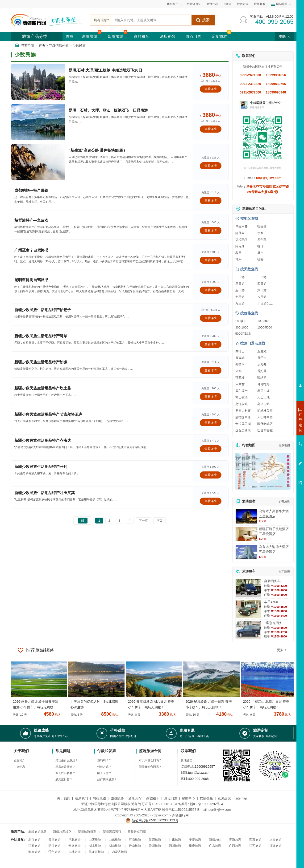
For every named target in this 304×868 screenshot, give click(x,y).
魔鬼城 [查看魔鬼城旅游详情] (240, 358)
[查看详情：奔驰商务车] (248, 588)
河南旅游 (135, 840)
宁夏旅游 (195, 840)
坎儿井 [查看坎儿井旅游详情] (262, 364)
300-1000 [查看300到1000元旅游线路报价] (242, 327)
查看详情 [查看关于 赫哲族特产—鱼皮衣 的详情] (211, 230)
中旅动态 (19, 767)
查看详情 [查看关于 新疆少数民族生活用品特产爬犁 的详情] (211, 344)
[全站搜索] (151, 20)
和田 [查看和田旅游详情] (238, 253)
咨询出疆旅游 (279, 431)
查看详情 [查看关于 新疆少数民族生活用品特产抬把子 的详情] (211, 318)
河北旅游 (75, 840)
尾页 (159, 521)
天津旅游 (54, 840)
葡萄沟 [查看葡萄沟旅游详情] (240, 364)
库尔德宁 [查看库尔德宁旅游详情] (242, 391)
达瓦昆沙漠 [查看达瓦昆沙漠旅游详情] (243, 430)
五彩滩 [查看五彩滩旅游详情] (262, 351)
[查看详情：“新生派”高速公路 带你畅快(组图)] (38, 162)
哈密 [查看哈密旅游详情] (260, 259)
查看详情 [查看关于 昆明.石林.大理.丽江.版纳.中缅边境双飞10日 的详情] (211, 89)
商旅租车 (142, 36)
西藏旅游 (255, 840)
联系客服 (260, 4)
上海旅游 (275, 840)
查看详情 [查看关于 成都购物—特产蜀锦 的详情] (211, 201)
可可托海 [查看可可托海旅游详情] (263, 384)
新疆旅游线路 (62, 832)
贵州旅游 (155, 846)
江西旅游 (255, 846)
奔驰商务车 (272, 581)
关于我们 (64, 798)
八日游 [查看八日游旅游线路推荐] (262, 297)
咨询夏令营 (279, 439)
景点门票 (193, 36)
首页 (70, 36)
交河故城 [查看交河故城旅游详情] (242, 404)
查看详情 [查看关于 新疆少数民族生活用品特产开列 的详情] (211, 475)
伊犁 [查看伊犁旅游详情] (260, 233)
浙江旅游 (54, 846)
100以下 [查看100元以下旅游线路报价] (241, 321)
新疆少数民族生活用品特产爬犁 (41, 336)
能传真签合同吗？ (150, 767)
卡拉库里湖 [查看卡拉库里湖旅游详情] (243, 424)
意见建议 (186, 760)
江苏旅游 (34, 846)
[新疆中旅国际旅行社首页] (48, 20)
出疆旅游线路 (37, 832)
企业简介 (19, 760)
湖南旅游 (115, 846)
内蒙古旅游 (119, 852)
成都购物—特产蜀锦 (31, 190)
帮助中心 (212, 4)
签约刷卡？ (104, 760)
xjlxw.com (161, 815)
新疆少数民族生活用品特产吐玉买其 (45, 493)
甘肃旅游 (175, 840)
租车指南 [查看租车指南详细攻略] (284, 571)
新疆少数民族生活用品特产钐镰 (41, 362)
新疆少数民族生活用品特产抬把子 (43, 310)
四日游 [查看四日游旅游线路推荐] (262, 284)
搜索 (203, 20)
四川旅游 (175, 846)
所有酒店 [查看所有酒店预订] (284, 501)
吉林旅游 (75, 852)
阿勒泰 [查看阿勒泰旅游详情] (240, 233)
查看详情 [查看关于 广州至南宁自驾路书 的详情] (211, 260)
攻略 (284, 36)
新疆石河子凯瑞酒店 (274, 529)
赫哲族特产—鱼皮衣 (31, 220)
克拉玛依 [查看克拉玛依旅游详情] (242, 240)
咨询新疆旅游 (279, 422)
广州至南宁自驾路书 (31, 250)
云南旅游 (135, 846)
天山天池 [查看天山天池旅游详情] (263, 397)
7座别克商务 (273, 623)
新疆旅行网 (180, 815)
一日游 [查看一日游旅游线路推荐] (240, 277)
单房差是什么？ (65, 767)
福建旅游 (275, 846)
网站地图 (99, 798)
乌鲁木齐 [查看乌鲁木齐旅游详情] (242, 226)
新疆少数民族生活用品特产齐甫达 (43, 440)
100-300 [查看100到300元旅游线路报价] (263, 321)
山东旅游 (115, 840)
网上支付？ (104, 773)
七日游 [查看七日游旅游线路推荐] (240, 297)
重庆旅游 (195, 846)
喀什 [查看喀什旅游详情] (260, 246)
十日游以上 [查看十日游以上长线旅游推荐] (265, 303)
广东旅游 (215, 846)
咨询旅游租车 (279, 448)
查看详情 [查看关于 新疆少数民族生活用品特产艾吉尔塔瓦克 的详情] (211, 423)
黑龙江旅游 (96, 852)
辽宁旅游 (54, 852)
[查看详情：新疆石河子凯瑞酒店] (246, 534)
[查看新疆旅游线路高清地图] (263, 471)
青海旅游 (235, 840)
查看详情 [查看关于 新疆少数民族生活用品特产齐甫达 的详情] (211, 449)
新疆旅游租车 (87, 832)
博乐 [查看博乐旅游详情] (238, 259)
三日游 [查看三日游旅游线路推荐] (240, 284)
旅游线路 (117, 798)
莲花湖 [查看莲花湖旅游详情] (240, 378)
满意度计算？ (64, 779)
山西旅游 (95, 840)
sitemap (241, 798)
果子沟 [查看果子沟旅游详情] (262, 358)
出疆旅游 (116, 36)
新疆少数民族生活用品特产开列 (41, 467)
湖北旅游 (95, 846)
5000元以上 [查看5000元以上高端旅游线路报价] (243, 334)
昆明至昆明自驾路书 (31, 280)
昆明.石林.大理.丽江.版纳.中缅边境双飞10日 (105, 70)
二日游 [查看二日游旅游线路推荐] (262, 277)
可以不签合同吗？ (150, 760)
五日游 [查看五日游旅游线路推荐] (240, 290)
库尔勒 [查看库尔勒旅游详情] (262, 240)
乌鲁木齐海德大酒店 (274, 547)
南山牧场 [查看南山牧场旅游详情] (242, 397)
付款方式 (243, 4)
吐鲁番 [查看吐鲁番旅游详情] (262, 226)
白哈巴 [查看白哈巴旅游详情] (240, 351)
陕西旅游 (155, 840)
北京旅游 (34, 840)
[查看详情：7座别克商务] (248, 630)
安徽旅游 (75, 846)
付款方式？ (104, 767)
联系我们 (81, 798)
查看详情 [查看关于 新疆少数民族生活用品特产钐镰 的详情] (211, 370)
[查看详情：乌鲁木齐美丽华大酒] (246, 516)
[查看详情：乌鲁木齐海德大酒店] (246, 552)
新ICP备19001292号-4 (206, 804)
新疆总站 (215, 840)
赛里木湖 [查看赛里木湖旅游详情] (263, 391)
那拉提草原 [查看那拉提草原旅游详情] (243, 417)
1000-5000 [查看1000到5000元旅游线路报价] (265, 327)
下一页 (143, 521)
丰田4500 (271, 602)
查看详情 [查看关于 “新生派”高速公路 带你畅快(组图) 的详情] (211, 166)
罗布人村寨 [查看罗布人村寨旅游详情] (243, 411)
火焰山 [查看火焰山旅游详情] (240, 371)
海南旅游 (34, 852)
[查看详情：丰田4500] (248, 609)
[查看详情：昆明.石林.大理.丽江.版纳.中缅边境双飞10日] (38, 82)
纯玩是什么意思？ (67, 760)
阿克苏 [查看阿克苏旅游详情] (240, 246)
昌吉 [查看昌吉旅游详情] (260, 253)
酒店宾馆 (167, 36)
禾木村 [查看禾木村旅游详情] (240, 384)
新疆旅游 (90, 36)
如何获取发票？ (107, 779)
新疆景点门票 (137, 832)
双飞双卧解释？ (65, 773)
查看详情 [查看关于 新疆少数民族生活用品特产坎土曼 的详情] (211, 396)
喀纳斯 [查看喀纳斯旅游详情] (262, 378)
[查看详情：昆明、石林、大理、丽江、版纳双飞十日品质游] (38, 122)
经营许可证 (194, 4)
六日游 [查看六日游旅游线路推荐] (262, 290)
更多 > (282, 650)
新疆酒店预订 (112, 832)
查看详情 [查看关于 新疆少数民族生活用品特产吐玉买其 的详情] (211, 501)
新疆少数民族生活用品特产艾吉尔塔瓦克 (48, 414)
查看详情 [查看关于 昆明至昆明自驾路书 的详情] (211, 290)
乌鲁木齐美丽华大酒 (274, 511)
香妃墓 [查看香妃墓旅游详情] (262, 371)
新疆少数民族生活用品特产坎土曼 (43, 388)
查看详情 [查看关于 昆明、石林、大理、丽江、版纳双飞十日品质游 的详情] (211, 129)
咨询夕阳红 (279, 456)
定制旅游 (219, 36)
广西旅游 (235, 846)
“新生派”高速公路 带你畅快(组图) (97, 150)
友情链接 (206, 798)
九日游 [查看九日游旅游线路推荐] (240, 303)
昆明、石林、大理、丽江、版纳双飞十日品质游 (108, 110)
